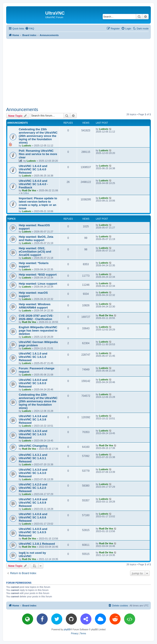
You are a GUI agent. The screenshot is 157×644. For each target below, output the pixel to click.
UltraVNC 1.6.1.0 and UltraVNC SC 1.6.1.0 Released (33, 357)
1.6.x (26, 193)
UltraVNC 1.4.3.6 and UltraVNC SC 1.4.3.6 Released (33, 419)
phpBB (67, 630)
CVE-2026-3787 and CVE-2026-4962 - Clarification (36, 317)
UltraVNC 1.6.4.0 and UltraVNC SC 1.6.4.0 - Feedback (33, 184)
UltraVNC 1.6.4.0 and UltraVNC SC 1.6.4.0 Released (33, 169)
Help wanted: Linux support (38, 284)
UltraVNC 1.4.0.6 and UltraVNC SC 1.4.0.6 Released (33, 517)
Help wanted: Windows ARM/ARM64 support (35, 306)
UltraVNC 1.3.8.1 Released (37, 544)
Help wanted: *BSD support (38, 275)
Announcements (22, 109)
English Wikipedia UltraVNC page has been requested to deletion (38, 331)
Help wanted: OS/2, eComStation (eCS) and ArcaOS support (35, 252)
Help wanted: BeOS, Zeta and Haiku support (36, 238)
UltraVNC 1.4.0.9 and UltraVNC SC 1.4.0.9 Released (33, 503)
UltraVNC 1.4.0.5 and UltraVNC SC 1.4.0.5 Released (33, 532)
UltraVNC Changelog (33, 446)
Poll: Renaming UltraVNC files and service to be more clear (38, 154)
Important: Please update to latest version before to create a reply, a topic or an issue (38, 203)
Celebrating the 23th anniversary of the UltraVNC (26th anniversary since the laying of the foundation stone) (38, 136)
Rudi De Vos (29, 190)
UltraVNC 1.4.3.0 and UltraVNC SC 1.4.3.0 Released (33, 473)
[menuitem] (30, 29)
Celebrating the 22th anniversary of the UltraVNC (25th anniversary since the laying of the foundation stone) (38, 401)
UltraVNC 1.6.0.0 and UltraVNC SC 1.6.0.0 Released (33, 383)
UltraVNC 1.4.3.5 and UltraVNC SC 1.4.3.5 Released (33, 434)
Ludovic (27, 146)
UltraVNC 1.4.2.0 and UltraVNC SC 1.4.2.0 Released (33, 488)
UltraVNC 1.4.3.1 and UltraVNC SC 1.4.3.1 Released (33, 458)
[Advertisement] (82, 72)
